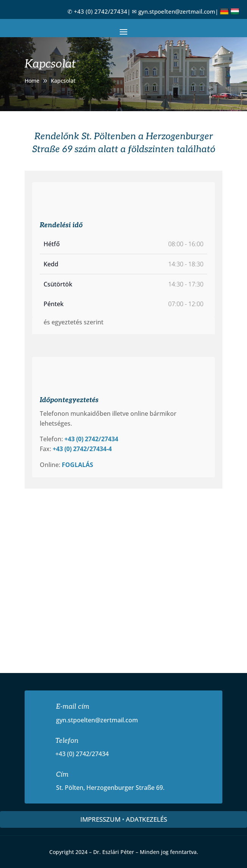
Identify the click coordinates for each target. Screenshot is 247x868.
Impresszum (100, 819)
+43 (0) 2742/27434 (101, 11)
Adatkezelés (146, 819)
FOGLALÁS (77, 465)
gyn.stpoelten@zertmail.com (177, 11)
